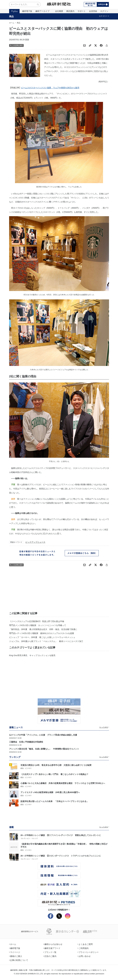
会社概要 (59, 11)
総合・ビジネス (26, 768)
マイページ (15, 952)
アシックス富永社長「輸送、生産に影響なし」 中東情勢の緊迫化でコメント (44, 749)
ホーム (12, 23)
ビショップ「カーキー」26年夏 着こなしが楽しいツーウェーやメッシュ (42, 637)
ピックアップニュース (35, 542)
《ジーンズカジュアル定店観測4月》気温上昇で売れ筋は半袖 (37, 621)
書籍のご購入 (16, 956)
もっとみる (104, 727)
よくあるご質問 (85, 944)
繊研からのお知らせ (53, 944)
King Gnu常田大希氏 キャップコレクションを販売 (32, 655)
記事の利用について (19, 960)
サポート (82, 11)
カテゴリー (104, 16)
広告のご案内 (50, 956)
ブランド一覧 (50, 952)
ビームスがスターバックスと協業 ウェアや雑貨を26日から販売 (50, 88)
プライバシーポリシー (88, 952)
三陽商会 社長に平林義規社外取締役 (26, 742)
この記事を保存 (16, 45)
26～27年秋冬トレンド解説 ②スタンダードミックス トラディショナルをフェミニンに (61, 856)
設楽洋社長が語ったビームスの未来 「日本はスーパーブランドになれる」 (55, 801)
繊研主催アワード (52, 948)
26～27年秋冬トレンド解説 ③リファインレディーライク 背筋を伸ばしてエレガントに (61, 835)
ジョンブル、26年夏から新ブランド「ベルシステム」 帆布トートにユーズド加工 (46, 641)
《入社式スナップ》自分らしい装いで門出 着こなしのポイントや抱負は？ (55, 774)
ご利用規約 (83, 948)
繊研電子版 (27, 11)
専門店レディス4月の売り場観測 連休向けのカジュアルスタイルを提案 (42, 633)
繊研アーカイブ (42, 11)
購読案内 (70, 11)
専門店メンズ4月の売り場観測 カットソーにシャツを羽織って (38, 625)
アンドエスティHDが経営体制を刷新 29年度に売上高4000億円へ (50, 792)
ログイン (104, 11)
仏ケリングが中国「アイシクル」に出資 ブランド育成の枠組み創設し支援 (43, 735)
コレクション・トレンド (29, 838)
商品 (11, 16)
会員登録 (93, 11)
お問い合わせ (84, 956)
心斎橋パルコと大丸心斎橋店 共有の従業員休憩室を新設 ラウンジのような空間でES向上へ (63, 783)
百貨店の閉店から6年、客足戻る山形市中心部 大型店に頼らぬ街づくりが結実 (56, 765)
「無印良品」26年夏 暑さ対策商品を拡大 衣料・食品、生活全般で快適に (43, 629)
